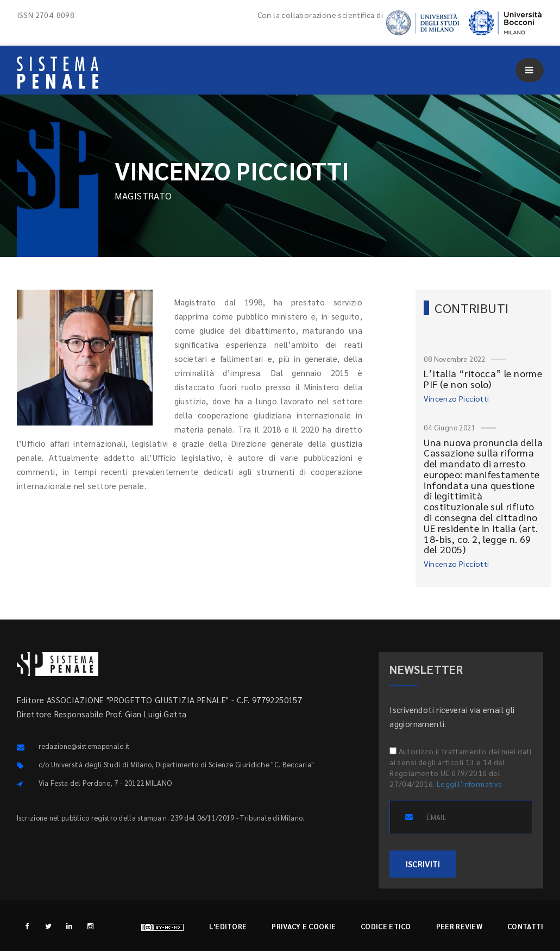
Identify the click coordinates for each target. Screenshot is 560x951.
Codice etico (386, 926)
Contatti (525, 926)
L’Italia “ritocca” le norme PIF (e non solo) (483, 378)
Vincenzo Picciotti (456, 398)
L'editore (228, 926)
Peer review (459, 926)
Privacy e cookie (304, 926)
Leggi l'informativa (470, 784)
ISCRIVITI (423, 864)
